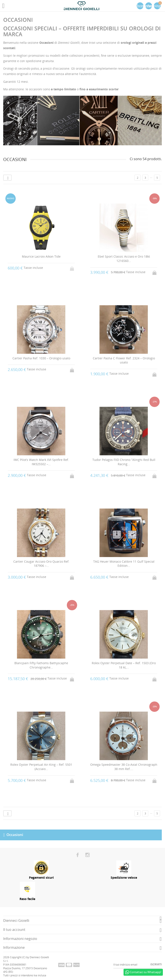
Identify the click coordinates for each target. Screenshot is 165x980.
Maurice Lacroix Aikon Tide (41, 256)
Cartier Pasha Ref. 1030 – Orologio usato (41, 358)
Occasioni (15, 834)
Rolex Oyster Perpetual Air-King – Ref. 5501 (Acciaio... (41, 767)
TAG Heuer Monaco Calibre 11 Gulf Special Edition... (124, 564)
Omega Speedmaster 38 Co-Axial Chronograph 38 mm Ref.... (124, 767)
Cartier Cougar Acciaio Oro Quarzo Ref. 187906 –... (41, 564)
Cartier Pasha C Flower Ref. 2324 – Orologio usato (124, 360)
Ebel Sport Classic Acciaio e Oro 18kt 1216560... (124, 259)
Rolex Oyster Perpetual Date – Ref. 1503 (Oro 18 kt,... (124, 665)
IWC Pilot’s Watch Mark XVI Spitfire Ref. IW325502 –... (41, 462)
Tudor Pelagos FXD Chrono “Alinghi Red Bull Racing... (124, 462)
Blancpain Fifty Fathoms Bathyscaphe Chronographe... (41, 665)
